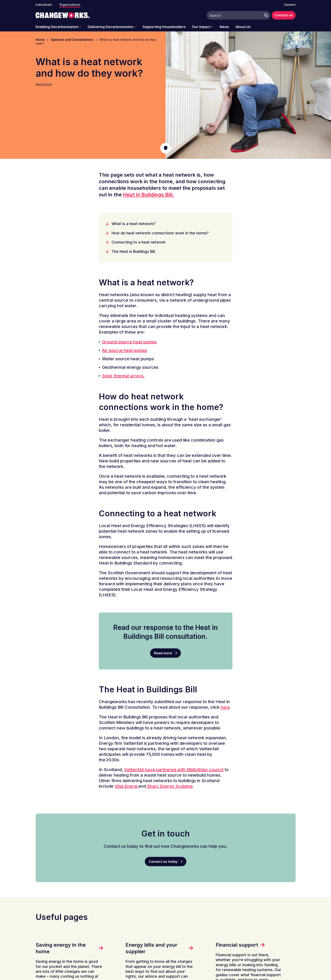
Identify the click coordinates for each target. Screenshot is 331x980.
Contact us (284, 15)
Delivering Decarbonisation (111, 27)
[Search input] (235, 15)
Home (40, 40)
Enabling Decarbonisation (57, 27)
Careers (290, 5)
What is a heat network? (134, 224)
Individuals (44, 5)
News (224, 27)
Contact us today (163, 862)
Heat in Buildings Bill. (149, 195)
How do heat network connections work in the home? (160, 233)
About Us (243, 27)
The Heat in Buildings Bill (133, 251)
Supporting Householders (164, 27)
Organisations (70, 5)
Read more (163, 653)
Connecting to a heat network (139, 242)
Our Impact (201, 27)
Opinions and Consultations (72, 40)
